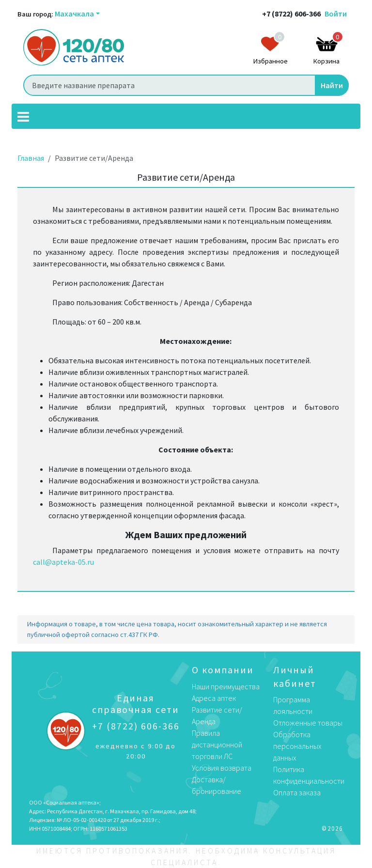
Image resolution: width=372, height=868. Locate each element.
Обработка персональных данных (297, 746)
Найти (332, 85)
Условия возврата (222, 768)
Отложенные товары (308, 723)
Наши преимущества (226, 686)
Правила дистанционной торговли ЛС (217, 744)
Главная (31, 158)
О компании (223, 670)
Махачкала (74, 14)
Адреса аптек (214, 698)
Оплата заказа (297, 792)
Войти (336, 14)
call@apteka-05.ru (63, 562)
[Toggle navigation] (23, 116)
